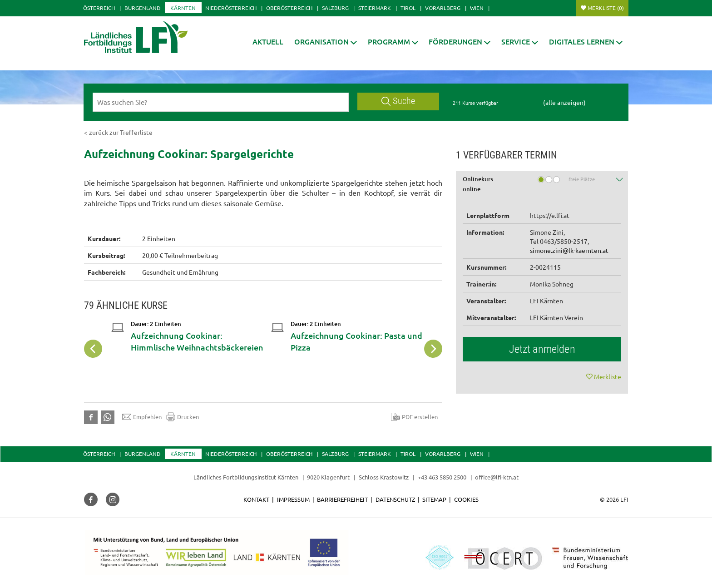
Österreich (99, 8)
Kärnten (183, 8)
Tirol (408, 8)
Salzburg (335, 8)
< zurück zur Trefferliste (118, 132)
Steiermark (375, 8)
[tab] (542, 185)
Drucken (183, 417)
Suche (398, 101)
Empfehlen (142, 417)
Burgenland (143, 8)
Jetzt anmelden (542, 349)
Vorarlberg (443, 8)
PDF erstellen (414, 417)
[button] (326, 42)
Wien (477, 8)
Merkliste (606, 8)
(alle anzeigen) (564, 102)
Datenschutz (395, 499)
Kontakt (256, 499)
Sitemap (434, 499)
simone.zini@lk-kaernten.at (569, 250)
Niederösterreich (231, 8)
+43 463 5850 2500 (442, 477)
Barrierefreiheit (342, 499)
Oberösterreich (289, 8)
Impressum (293, 499)
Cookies (466, 499)
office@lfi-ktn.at (497, 477)
